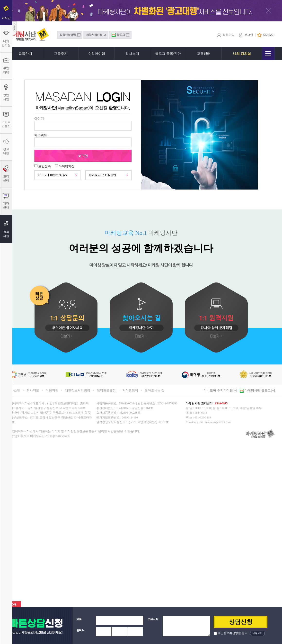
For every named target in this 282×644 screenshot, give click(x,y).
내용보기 (257, 633)
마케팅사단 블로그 (259, 390)
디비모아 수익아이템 (220, 390)
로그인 (246, 35)
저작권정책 (130, 390)
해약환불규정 (106, 390)
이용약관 (52, 390)
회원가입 (225, 35)
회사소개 (14, 390)
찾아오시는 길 (154, 390)
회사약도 (33, 390)
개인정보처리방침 (78, 390)
